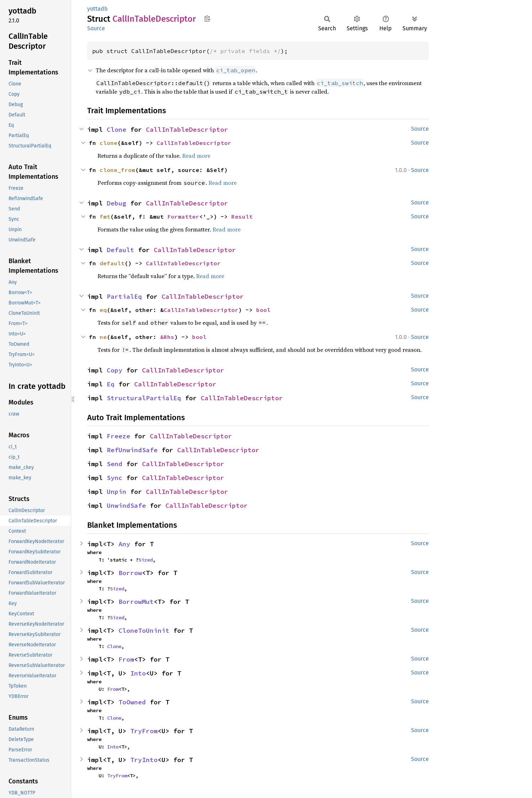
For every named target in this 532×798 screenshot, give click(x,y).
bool (263, 310)
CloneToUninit (144, 630)
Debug (117, 203)
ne (103, 337)
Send (115, 464)
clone (109, 143)
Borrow (130, 573)
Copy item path (207, 19)
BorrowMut (136, 602)
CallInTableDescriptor (187, 129)
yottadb (98, 9)
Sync (115, 478)
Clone (117, 129)
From (126, 659)
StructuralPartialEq (144, 398)
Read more (196, 156)
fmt (105, 217)
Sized (146, 560)
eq (103, 310)
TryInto (144, 760)
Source (96, 28)
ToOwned (132, 702)
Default (120, 250)
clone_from (117, 170)
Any (124, 544)
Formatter (183, 217)
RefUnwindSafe (132, 450)
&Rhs (167, 337)
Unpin (117, 492)
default (112, 263)
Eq (111, 384)
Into (138, 673)
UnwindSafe (126, 505)
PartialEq (124, 296)
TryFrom (144, 731)
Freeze (118, 436)
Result (242, 217)
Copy (115, 370)
